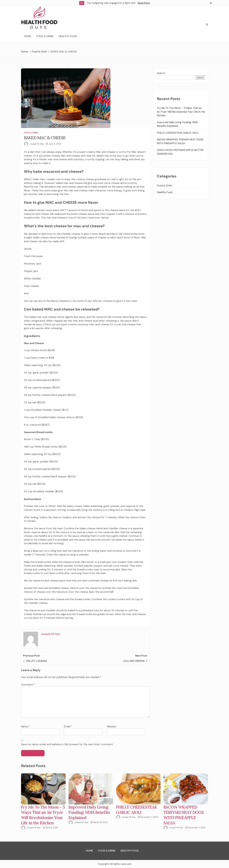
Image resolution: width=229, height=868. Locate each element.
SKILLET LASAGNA (37, 661)
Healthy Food (68, 36)
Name (25, 726)
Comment (28, 685)
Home (28, 36)
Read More (144, 3)
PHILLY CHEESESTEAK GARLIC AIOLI (178, 133)
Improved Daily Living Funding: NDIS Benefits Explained (89, 812)
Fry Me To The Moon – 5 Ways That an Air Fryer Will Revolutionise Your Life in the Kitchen (181, 112)
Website (111, 726)
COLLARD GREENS (134, 661)
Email (68, 726)
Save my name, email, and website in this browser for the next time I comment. (67, 744)
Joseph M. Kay (37, 144)
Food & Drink (45, 36)
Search (161, 73)
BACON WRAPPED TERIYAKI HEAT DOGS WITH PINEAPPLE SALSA (184, 815)
